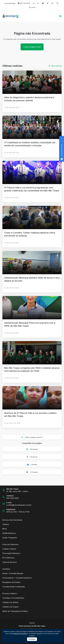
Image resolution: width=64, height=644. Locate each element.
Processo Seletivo (10, 593)
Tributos (6, 524)
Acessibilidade (10, 3)
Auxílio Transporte (10, 538)
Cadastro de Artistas (10, 602)
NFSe (5, 529)
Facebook (32, 457)
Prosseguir (32, 639)
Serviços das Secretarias (12, 520)
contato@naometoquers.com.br (19, 505)
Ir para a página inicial (32, 47)
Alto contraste (24, 3)
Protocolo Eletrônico (11, 544)
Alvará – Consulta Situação (13, 573)
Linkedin (32, 465)
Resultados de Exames (11, 582)
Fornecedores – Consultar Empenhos (17, 578)
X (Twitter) (32, 472)
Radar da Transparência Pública (15, 611)
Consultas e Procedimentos (13, 598)
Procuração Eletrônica (11, 553)
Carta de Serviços (10, 562)
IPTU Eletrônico (9, 558)
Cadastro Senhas (9, 549)
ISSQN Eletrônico (9, 533)
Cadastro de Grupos (10, 607)
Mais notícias (55, 66)
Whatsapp (32, 449)
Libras (32, 7)
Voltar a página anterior (32, 437)
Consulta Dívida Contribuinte (14, 587)
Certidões (6, 569)
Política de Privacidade (20, 634)
